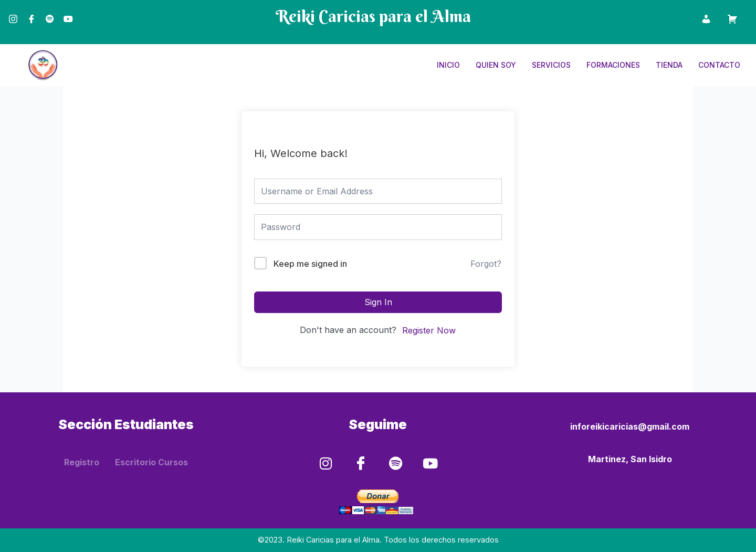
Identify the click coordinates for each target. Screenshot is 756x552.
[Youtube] (68, 13)
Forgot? (486, 264)
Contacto (719, 65)
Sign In (378, 302)
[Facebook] (31, 13)
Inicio (448, 65)
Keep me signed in (310, 264)
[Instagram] (13, 13)
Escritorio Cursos (151, 461)
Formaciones (613, 65)
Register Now (429, 330)
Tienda (669, 65)
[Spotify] (50, 13)
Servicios (551, 65)
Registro (82, 461)
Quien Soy (496, 65)
